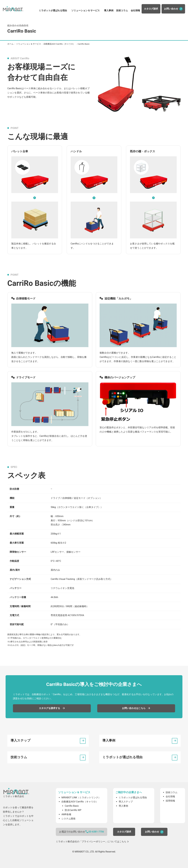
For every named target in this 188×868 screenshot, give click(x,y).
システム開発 (68, 819)
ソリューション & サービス (85, 10)
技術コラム (122, 10)
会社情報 (135, 10)
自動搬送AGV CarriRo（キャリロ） (59, 44)
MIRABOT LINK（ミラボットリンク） (81, 798)
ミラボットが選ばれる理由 (53, 10)
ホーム (10, 44)
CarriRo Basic (72, 806)
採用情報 (170, 801)
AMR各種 (66, 814)
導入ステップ (21, 740)
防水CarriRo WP (73, 810)
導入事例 (109, 10)
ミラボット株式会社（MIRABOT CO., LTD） (13, 9)
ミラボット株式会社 (16, 791)
